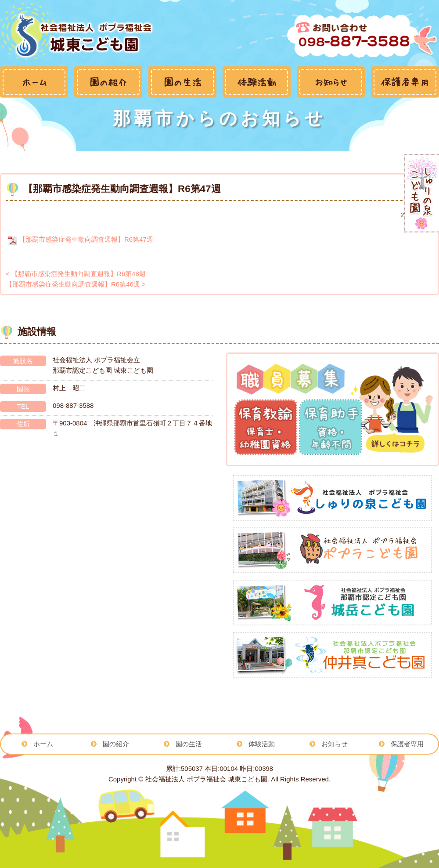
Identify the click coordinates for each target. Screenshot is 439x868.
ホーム (43, 744)
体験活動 (262, 744)
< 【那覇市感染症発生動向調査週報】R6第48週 (76, 274)
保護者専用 (407, 744)
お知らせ (335, 744)
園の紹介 (116, 744)
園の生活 (189, 744)
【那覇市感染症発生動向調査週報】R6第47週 (79, 239)
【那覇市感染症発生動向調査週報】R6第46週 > (76, 284)
